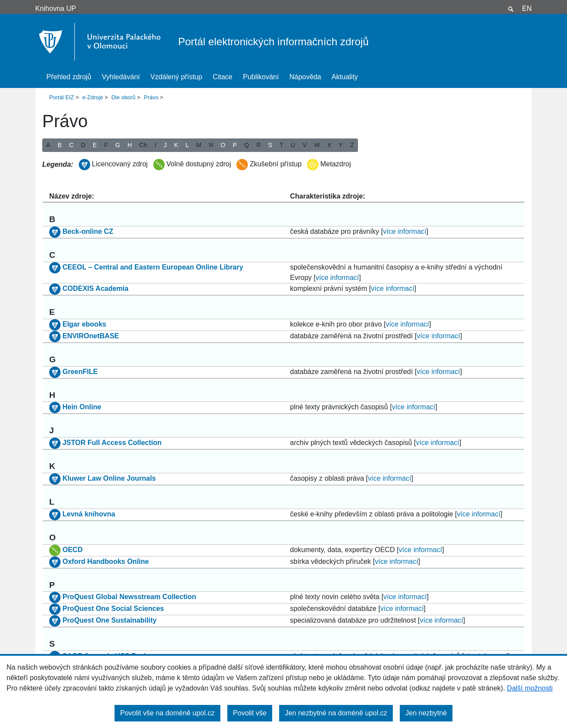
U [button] (293, 145)
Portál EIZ (62, 97)
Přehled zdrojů (69, 77)
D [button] (83, 145)
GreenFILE (80, 372)
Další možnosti (530, 688)
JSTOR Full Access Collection (112, 443)
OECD (72, 550)
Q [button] (247, 145)
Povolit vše (250, 713)
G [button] (118, 145)
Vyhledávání (121, 77)
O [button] (223, 145)
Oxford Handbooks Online (105, 561)
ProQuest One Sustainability (109, 621)
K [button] (176, 145)
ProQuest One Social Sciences (113, 609)
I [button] (155, 145)
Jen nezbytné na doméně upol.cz (336, 713)
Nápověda (305, 77)
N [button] (211, 145)
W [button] (317, 145)
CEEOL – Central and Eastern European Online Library (153, 267)
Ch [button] (143, 145)
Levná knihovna (89, 514)
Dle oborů (124, 97)
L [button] (187, 145)
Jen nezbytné (426, 713)
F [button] (106, 145)
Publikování (261, 77)
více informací (405, 231)
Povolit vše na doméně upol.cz (167, 713)
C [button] (71, 145)
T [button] (282, 145)
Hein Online (82, 407)
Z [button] (352, 145)
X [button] (329, 145)
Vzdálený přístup (176, 77)
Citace (222, 77)
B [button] (59, 145)
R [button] (259, 145)
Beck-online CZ (88, 231)
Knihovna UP (56, 8)
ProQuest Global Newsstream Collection (129, 597)
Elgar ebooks (84, 324)
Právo (151, 97)
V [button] (305, 145)
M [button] (199, 145)
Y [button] (341, 145)
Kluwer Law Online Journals (109, 478)
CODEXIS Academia (95, 288)
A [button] (48, 145)
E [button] (95, 145)
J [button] (165, 145)
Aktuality (344, 77)
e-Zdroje (93, 97)
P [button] (235, 145)
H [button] (130, 145)
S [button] (270, 145)
